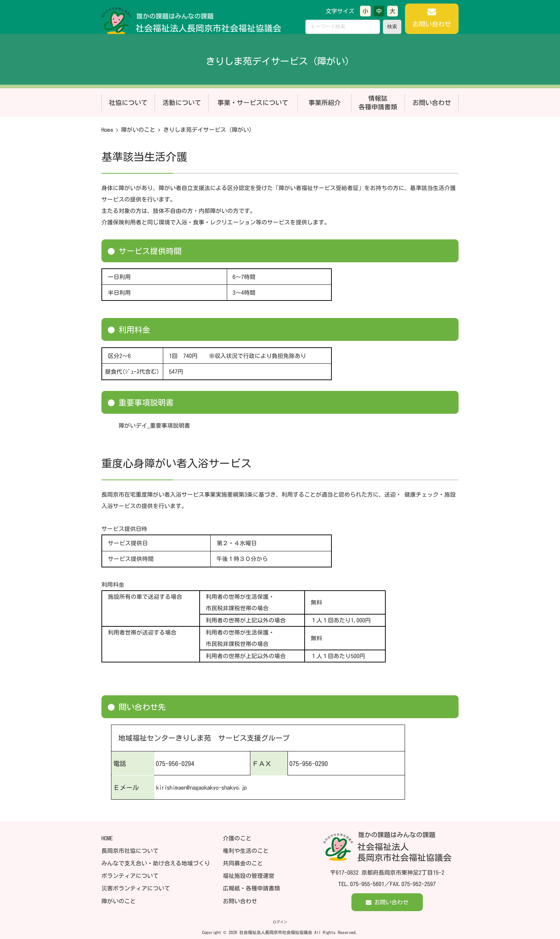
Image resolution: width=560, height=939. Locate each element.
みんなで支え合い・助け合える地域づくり (156, 863)
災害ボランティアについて (136, 888)
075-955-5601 (367, 884)
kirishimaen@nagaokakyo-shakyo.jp (201, 787)
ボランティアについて (130, 876)
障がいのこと (138, 130)
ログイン (280, 922)
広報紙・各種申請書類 (251, 888)
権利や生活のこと (246, 850)
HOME (107, 838)
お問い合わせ (240, 901)
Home (107, 130)
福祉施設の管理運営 (249, 876)
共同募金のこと (243, 863)
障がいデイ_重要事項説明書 (154, 426)
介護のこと (237, 838)
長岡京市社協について (130, 850)
